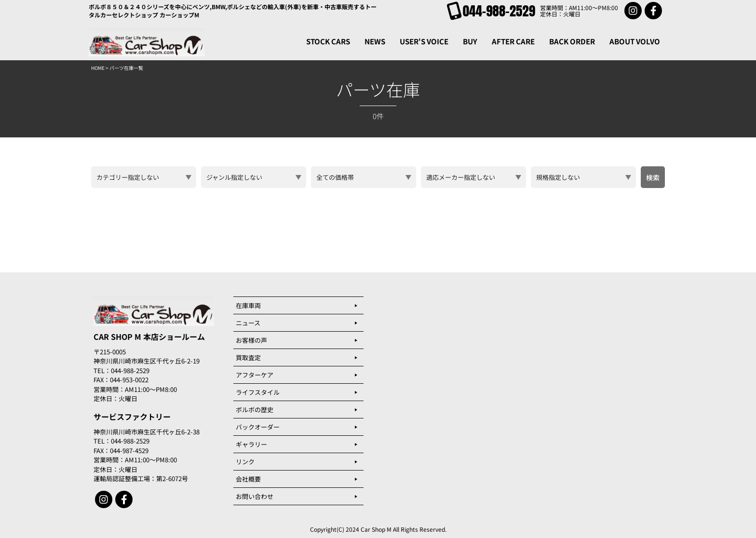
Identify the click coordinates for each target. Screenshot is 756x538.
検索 (653, 177)
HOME (98, 68)
